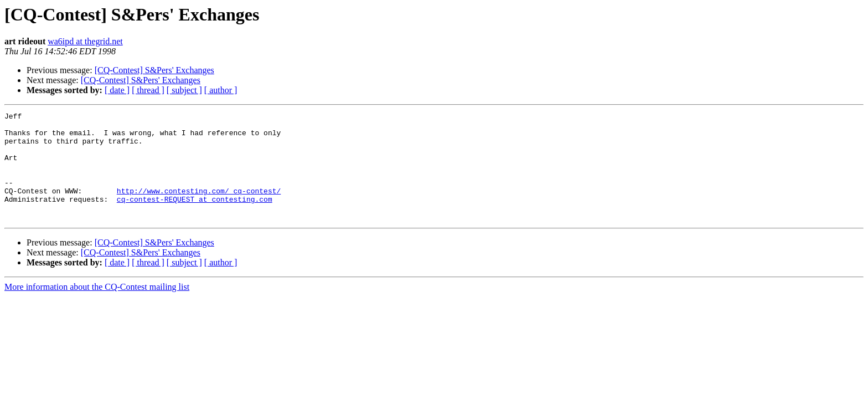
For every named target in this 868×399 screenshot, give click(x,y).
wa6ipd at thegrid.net (85, 41)
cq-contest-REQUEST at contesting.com (195, 217)
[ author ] (221, 90)
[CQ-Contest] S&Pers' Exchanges (154, 70)
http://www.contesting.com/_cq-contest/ (199, 207)
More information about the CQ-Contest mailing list (97, 308)
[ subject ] (184, 90)
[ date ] (117, 90)
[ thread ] (148, 90)
